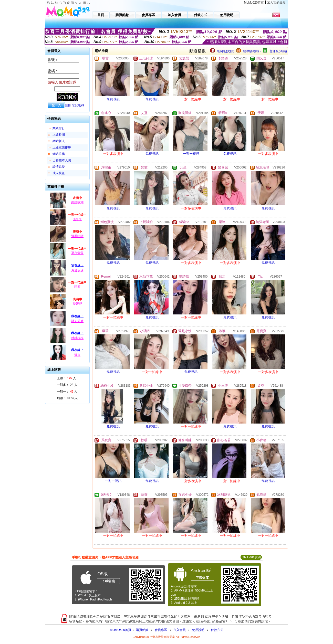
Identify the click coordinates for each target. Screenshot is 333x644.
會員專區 (161, 630)
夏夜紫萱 (77, 253)
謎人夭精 (77, 321)
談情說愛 (59, 167)
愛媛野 (77, 304)
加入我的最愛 (276, 3)
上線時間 (59, 135)
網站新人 (59, 141)
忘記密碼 (78, 105)
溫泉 (77, 355)
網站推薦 (59, 154)
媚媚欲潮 (77, 202)
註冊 (68, 105)
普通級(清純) (278, 51)
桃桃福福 (77, 338)
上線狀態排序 (62, 147)
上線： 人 (66, 378)
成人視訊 (59, 173)
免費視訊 (113, 99)
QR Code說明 (251, 557)
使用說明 (198, 630)
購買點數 (142, 630)
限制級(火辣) (225, 51)
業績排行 (59, 128)
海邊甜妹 (77, 270)
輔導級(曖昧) (252, 51)
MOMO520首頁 (121, 630)
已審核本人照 (62, 160)
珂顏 (77, 287)
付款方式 (217, 630)
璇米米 (77, 219)
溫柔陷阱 (77, 236)
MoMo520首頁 (254, 3)
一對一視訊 (191, 154)
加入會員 (180, 630)
